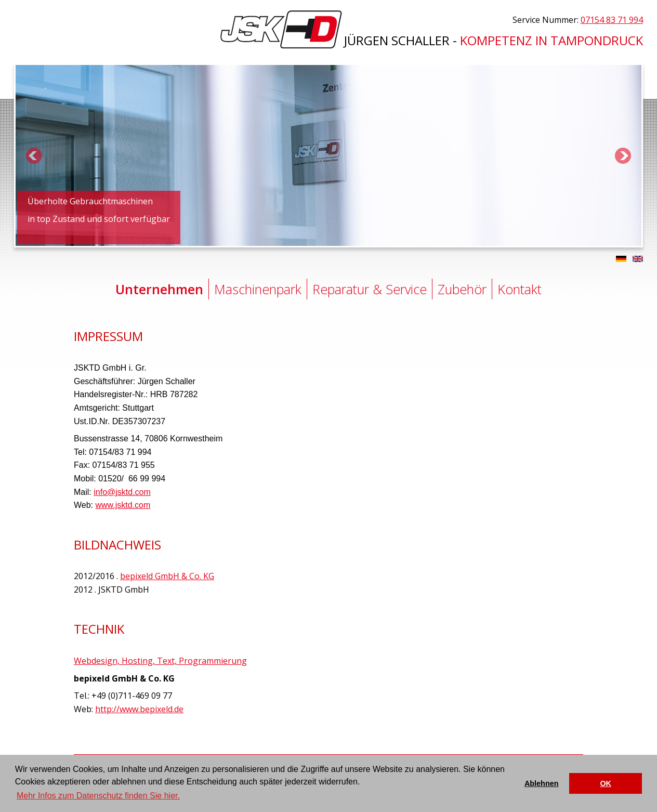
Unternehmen (159, 289)
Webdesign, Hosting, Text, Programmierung (160, 661)
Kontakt (520, 289)
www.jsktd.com (123, 505)
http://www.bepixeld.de (139, 709)
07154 (612, 20)
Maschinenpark (258, 289)
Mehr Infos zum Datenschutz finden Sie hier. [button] (98, 796)
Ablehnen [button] (542, 783)
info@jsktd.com (122, 492)
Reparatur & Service (370, 289)
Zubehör (462, 289)
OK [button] (606, 783)
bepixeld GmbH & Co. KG (167, 576)
